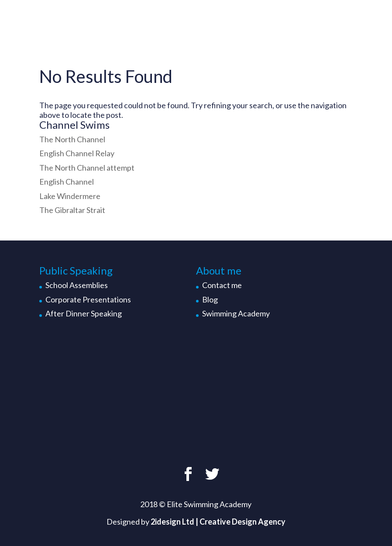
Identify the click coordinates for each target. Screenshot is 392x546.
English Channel (67, 182)
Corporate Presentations (88, 299)
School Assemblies (77, 285)
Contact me (222, 285)
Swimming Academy (236, 313)
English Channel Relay (77, 153)
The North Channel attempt (87, 168)
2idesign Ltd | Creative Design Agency (218, 522)
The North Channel (72, 139)
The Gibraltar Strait (72, 210)
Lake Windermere (70, 196)
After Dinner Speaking (84, 313)
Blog (210, 299)
